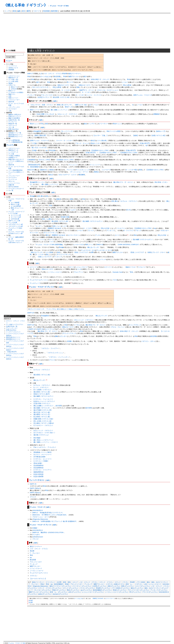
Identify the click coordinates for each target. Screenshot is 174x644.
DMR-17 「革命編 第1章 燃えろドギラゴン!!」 (48, 513)
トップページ (13, 66)
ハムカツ (73, 210)
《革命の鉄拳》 (38, 463)
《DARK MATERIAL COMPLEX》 (128, 245)
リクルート (142, 267)
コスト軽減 (49, 252)
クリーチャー (104, 124)
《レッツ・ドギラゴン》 (41, 387)
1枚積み (52, 170)
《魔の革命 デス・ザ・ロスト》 (123, 182)
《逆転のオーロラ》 (63, 85)
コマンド (118, 582)
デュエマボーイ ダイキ (104, 250)
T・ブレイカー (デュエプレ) (41, 590)
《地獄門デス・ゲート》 (86, 90)
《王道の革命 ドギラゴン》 (42, 403)
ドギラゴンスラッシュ (55, 353)
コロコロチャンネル (15, 226)
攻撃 (92, 252)
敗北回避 (57, 76)
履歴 (28, 11)
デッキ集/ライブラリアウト (15, 324)
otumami (40, 537)
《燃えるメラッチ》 (93, 247)
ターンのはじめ (46, 76)
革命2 (42, 584)
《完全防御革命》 (38, 466)
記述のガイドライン (15, 116)
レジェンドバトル (14, 183)
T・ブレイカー (35, 553)
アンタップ (31, 95)
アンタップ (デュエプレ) (159, 590)
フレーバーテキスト (37, 480)
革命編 (32, 196)
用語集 (11, 83)
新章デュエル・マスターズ (143, 95)
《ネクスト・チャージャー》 (42, 455)
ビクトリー (34, 267)
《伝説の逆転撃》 (38, 476)
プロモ (115, 280)
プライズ (52, 360)
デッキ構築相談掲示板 (15, 142)
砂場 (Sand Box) (13, 129)
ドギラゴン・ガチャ (148, 341)
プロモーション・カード (41, 517)
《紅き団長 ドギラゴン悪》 (42, 417)
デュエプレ (10, 145)
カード (117, 235)
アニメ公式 (12, 223)
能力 (85, 76)
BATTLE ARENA (13, 187)
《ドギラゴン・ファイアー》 (42, 470)
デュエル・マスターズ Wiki (59, 6)
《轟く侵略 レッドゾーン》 (59, 110)
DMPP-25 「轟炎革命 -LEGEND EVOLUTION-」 (49, 532)
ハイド (65, 226)
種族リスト (12, 94)
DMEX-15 (100, 245)
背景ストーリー (13, 98)
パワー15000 (141, 582)
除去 (85, 124)
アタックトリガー (47, 95)
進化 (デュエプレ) (137, 588)
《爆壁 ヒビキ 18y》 (81, 105)
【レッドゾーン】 (67, 131)
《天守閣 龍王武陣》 (39, 457)
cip (146, 145)
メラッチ (103, 259)
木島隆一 (70, 341)
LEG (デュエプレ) (74, 592)
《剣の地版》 (37, 438)
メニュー (9, 61)
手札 (42, 124)
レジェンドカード (82, 267)
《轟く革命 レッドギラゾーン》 (43, 440)
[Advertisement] (87, 31)
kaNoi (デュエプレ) (45, 594)
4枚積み (96, 172)
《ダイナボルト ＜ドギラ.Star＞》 (44, 433)
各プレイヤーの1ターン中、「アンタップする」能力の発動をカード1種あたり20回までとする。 (57, 309)
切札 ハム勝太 (47, 219)
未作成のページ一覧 (15, 133)
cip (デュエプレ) (86, 590)
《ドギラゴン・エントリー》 (42, 459)
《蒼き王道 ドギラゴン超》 (42, 412)
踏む (47, 254)
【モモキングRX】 (44, 160)
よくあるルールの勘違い (16, 92)
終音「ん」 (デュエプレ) (58, 592)
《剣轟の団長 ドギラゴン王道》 (43, 419)
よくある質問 (15, 206)
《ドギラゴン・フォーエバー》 (43, 399)
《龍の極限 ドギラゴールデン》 (92, 221)
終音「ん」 (130, 584)
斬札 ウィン (90, 245)
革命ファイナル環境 (113, 131)
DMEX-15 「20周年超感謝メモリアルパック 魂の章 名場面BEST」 (55, 521)
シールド (125, 82)
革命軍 (65, 74)
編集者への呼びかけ (15, 114)
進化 (59, 252)
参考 (30, 600)
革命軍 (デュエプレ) (103, 588)
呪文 (136, 170)
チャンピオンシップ (83, 170)
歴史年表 (11, 102)
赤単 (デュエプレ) (114, 586)
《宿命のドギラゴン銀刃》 (41, 394)
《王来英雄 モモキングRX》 (100, 150)
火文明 (59, 582)
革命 (29, 76)
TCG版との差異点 (14, 156)
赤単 (64, 582)
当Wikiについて (13, 68)
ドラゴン (125, 582)
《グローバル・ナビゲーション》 (108, 90)
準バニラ (70, 82)
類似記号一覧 (13, 124)
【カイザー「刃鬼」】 (101, 135)
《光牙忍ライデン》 (43, 97)
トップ (7, 11)
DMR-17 (30, 74)
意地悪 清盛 (65, 217)
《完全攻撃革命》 (38, 468)
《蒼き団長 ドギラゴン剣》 (61, 97)
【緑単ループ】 (161, 131)
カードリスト (15, 215)
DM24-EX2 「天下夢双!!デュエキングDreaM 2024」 (50, 515)
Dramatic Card (118, 272)
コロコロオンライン (15, 224)
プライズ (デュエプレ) (150, 592)
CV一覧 (11, 190)
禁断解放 (156, 114)
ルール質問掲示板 (14, 140)
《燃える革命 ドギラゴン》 (25, 5)
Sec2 (39, 493)
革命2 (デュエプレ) (59, 590)
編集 (19, 11)
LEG (146, 584)
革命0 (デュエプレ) (119, 590)
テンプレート (13, 122)
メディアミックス (14, 107)
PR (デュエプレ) (135, 592)
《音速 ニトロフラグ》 (81, 252)
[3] (71, 283)
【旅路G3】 (43, 170)
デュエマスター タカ (88, 250)
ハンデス (92, 124)
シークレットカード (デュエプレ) (116, 592)
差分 (24, 11)
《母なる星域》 (127, 85)
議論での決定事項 (14, 118)
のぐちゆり (36, 535)
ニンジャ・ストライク (94, 95)
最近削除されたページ (15, 136)
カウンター (63, 336)
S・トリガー (66, 90)
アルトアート (79, 272)
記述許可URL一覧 (14, 120)
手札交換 (52, 150)
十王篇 (34, 143)
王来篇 (34, 150)
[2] (58, 283)
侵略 (71, 199)
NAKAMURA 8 (38, 510)
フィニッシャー (95, 165)
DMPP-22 (32, 329)
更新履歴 (11, 70)
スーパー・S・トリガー (64, 141)
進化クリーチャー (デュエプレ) (60, 586)
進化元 (93, 141)
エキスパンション (14, 76)
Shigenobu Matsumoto (40, 519)
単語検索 (46, 11)
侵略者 (59, 199)
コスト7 (75, 582)
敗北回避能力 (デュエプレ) (102, 590)
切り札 (129, 210)
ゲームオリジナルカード (16, 189)
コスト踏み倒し (102, 141)
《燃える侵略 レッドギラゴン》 (43, 406)
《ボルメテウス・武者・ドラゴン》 (42, 105)
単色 (66, 107)
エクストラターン (74, 235)
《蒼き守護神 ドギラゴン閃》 (42, 410)
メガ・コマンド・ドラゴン (53, 74)
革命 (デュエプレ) (73, 590)
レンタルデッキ (13, 152)
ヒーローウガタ (79, 245)
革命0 (67, 584)
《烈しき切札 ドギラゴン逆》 (42, 421)
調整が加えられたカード (16, 159)
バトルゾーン (121, 228)
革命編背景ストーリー (37, 182)
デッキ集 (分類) (13, 81)
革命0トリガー (96, 143)
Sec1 (39, 488)
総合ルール (14, 87)
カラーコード (13, 125)
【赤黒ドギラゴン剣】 (158, 135)
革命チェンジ (34, 124)
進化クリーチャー (75, 74)
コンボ (79, 269)
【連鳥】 (136, 135)
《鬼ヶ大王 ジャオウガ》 (39, 148)
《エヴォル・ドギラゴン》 (129, 201)
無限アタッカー (74, 76)
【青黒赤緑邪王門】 (34, 165)
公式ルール (12, 85)
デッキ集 (11, 154)
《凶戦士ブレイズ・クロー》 (156, 252)
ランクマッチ (13, 179)
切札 (47, 196)
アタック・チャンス (82, 143)
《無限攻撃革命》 (38, 472)
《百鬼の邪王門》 (12, 352)
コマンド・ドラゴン (106, 582)
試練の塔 (11, 185)
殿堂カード (12, 91)
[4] (47, 380)
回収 (47, 124)
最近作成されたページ (15, 135)
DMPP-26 (31, 325)
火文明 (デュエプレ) (99, 586)
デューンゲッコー (12, 328)
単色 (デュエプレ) (127, 586)
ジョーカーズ (106, 170)
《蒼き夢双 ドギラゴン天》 (42, 414)
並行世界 (59, 406)
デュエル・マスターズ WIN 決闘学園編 (49, 245)
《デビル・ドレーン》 (118, 327)
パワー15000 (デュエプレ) (120, 588)
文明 (10, 96)
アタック (138, 231)
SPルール (11, 181)
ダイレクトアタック (50, 233)
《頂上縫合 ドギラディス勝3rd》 (44, 423)
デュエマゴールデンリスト (39, 280)
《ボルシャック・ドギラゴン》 (67, 114)
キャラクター (13, 109)
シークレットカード (55, 272)
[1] (128, 235)
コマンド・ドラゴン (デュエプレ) (49, 588)
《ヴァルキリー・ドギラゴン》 (43, 425)
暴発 (141, 170)
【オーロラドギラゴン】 (40, 87)
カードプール (50, 329)
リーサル (77, 325)
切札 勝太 (41, 196)
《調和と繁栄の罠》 (40, 135)
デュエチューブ (35, 283)
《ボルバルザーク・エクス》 (67, 175)
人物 (10, 111)
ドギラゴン (34, 576)
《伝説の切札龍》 (38, 474)
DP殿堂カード (13, 157)
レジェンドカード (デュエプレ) (93, 592)
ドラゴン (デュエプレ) (87, 588)
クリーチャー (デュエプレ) (81, 586)
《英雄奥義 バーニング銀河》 (42, 452)
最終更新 (54, 11)
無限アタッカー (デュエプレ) (39, 592)
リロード (37, 11)
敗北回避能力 (35, 167)
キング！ (39, 226)
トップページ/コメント (13, 332)
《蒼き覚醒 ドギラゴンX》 (41, 408)
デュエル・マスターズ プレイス (41, 287)
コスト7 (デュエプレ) (142, 586)
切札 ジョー (57, 226)
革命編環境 (37, 131)
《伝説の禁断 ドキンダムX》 (45, 114)
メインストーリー (14, 176)
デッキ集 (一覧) (13, 80)
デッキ (70, 107)
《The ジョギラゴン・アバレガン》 (45, 447)
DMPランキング (13, 221)
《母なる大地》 (105, 228)
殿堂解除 (82, 175)
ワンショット (73, 165)
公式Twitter (14, 219)
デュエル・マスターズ (37, 507)
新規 (14, 11)
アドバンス (70, 170)
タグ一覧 (11, 127)
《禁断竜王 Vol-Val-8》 (54, 228)
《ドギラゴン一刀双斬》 (41, 461)
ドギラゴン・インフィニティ (59, 357)
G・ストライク (129, 231)
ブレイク (91, 231)
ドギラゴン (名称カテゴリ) (115, 584)
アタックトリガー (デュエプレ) (138, 590)
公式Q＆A (14, 89)
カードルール (15, 217)
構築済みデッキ (13, 78)
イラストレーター (14, 100)
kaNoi (35, 537)
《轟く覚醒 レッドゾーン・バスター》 (46, 442)
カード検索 (14, 202)
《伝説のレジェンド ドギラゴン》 (44, 401)
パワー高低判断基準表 (15, 170)
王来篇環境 (31, 160)
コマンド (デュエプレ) (70, 588)
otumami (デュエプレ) (60, 594)
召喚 (78, 87)
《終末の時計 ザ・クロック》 (100, 79)
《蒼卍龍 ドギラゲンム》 (41, 435)
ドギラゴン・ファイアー (50, 348)
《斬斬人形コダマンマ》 (64, 105)
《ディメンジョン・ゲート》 (79, 172)
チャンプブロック (135, 325)
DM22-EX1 (31, 170)
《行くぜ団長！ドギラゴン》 (42, 390)
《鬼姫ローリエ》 (130, 267)
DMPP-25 (31, 313)
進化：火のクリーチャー (160, 582)
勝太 (48, 235)
